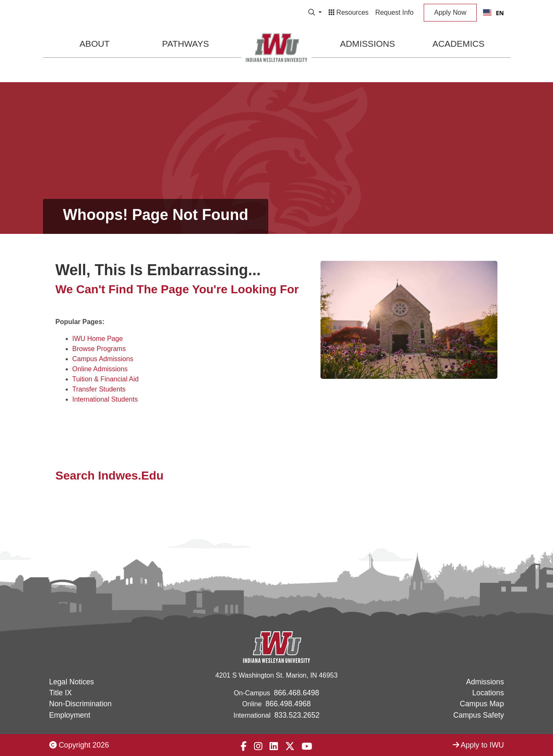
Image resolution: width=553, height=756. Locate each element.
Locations (488, 693)
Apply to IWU (478, 745)
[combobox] (493, 13)
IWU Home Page (98, 339)
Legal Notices (72, 682)
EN (493, 13)
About (95, 44)
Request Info (394, 12)
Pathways (186, 44)
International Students (105, 399)
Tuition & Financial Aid (106, 379)
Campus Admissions (103, 359)
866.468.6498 (297, 693)
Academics (459, 44)
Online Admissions (100, 369)
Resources (349, 12)
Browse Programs (99, 349)
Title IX (61, 693)
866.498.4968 (288, 704)
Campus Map (482, 704)
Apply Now (450, 12)
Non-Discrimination (81, 704)
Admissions (367, 44)
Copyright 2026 (79, 745)
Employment (70, 715)
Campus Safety (478, 715)
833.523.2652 (297, 715)
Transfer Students (99, 389)
